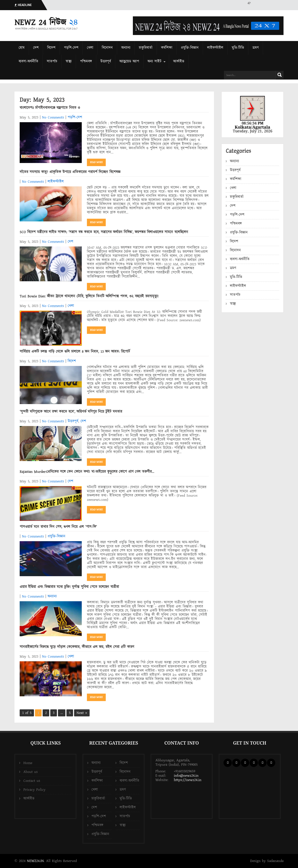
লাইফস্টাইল (215, 48)
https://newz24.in (188, 780)
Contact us (32, 781)
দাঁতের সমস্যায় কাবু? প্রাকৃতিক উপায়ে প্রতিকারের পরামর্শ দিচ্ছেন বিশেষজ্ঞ (70, 172)
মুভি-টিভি (238, 48)
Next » (82, 713)
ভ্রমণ (256, 48)
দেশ (36, 48)
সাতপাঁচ (52, 61)
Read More (96, 162)
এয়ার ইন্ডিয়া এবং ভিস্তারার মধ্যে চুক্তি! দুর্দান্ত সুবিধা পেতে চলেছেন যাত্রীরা (69, 587)
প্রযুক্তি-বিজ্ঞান (190, 48)
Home (28, 763)
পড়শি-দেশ (71, 48)
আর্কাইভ (179, 61)
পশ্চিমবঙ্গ (86, 61)
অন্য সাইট (154, 61)
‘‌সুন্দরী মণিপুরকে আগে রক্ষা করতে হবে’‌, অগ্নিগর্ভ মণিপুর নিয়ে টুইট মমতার (71, 412)
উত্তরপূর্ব (106, 61)
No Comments (53, 117)
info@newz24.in (186, 776)
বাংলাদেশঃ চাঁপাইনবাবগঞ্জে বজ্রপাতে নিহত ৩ (50, 108)
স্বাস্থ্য (69, 61)
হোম (22, 48)
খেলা (90, 48)
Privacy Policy (34, 790)
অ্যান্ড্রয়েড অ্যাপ (129, 61)
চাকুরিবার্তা (146, 48)
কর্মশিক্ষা (167, 48)
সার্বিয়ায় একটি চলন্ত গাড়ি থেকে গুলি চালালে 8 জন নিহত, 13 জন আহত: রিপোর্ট (75, 352)
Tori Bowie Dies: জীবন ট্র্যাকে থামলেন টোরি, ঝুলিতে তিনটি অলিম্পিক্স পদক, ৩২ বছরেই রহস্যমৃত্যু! (89, 296)
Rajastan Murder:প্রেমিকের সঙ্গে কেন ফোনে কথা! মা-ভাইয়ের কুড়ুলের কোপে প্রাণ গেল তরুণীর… (87, 472)
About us (31, 772)
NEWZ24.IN (35, 861)
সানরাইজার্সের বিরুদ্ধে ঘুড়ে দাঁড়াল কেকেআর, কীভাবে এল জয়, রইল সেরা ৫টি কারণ (77, 647)
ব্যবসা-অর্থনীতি (28, 61)
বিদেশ (51, 48)
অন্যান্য (126, 48)
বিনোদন (107, 48)
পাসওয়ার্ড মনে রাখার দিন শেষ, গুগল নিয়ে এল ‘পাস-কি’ (58, 527)
